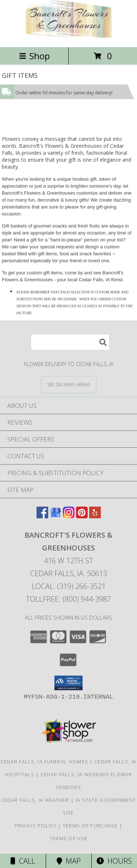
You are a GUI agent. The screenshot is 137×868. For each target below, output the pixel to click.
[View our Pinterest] (82, 516)
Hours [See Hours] (114, 861)
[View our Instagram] (69, 516)
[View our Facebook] (42, 516)
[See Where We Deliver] (69, 384)
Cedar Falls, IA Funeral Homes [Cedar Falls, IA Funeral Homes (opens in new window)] (44, 762)
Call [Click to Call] (23, 861)
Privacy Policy (36, 826)
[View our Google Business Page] (56, 516)
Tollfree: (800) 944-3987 (68, 599)
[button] (68, 683)
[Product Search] (70, 342)
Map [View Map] (69, 861)
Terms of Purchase (90, 826)
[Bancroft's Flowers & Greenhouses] (69, 36)
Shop (34, 56)
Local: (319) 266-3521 (69, 586)
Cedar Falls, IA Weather (35, 800)
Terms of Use (69, 838)
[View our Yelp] (95, 516)
